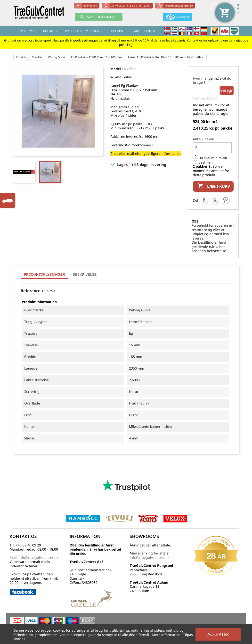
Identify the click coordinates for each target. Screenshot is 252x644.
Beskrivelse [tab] (85, 274)
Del (204, 200)
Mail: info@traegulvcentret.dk (34, 557)
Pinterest (225, 200)
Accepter (218, 634)
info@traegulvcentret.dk (179, 6)
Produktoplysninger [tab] (45, 274)
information (90, 6)
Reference (31, 291)
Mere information (167, 635)
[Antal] (212, 148)
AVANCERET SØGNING (99, 17)
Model (116, 69)
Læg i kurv (214, 186)
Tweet (215, 200)
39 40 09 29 (131, 6)
